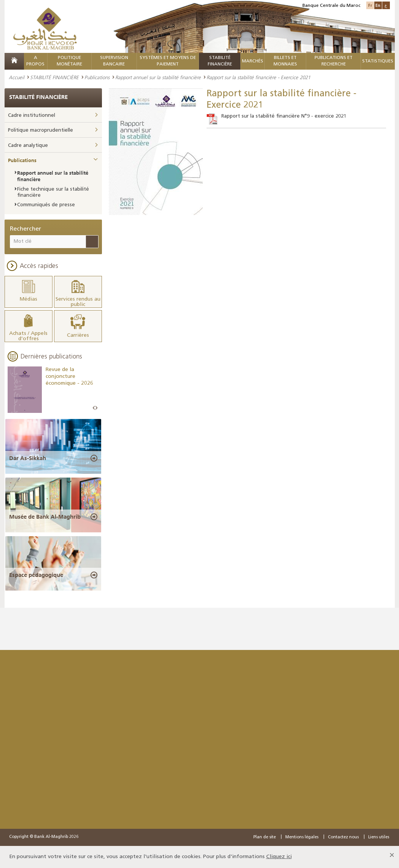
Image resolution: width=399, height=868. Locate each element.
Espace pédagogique (36, 575)
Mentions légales (302, 837)
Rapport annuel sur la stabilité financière (158, 77)
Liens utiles (379, 837)
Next (96, 408)
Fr (370, 5)
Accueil (17, 77)
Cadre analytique (28, 146)
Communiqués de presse (46, 205)
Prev (94, 408)
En (378, 5)
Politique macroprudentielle (41, 130)
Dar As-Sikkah (28, 458)
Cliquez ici (279, 857)
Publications (97, 77)
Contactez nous (343, 837)
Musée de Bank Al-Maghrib (45, 517)
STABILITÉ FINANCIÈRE (54, 77)
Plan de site (265, 837)
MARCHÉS (253, 61)
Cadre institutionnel (32, 115)
